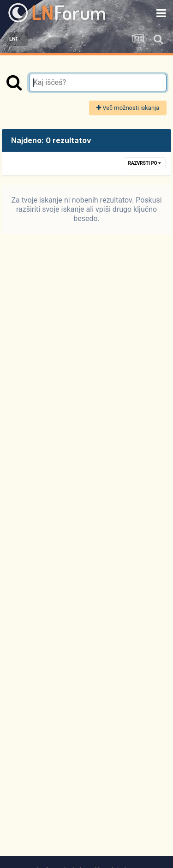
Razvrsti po (145, 163)
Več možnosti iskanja (128, 108)
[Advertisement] (87, 557)
